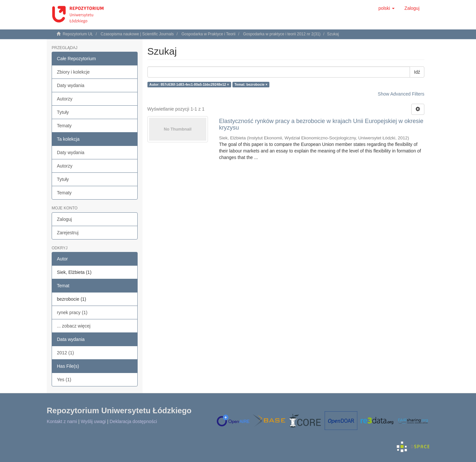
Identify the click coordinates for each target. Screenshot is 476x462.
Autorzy (65, 99)
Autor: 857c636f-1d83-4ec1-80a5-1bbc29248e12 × (189, 84)
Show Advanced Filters (401, 94)
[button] (386, 8)
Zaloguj (64, 219)
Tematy (64, 126)
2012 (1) (65, 353)
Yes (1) (64, 380)
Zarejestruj (68, 233)
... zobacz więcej (74, 326)
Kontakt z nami (62, 421)
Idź (417, 72)
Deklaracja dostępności (133, 421)
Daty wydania (71, 85)
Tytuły (63, 112)
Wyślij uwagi (93, 421)
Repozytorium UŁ (78, 34)
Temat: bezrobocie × (251, 84)
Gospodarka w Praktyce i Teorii (208, 34)
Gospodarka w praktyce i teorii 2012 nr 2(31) (282, 34)
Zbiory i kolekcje (73, 72)
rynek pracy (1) (72, 312)
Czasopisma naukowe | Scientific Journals (137, 34)
